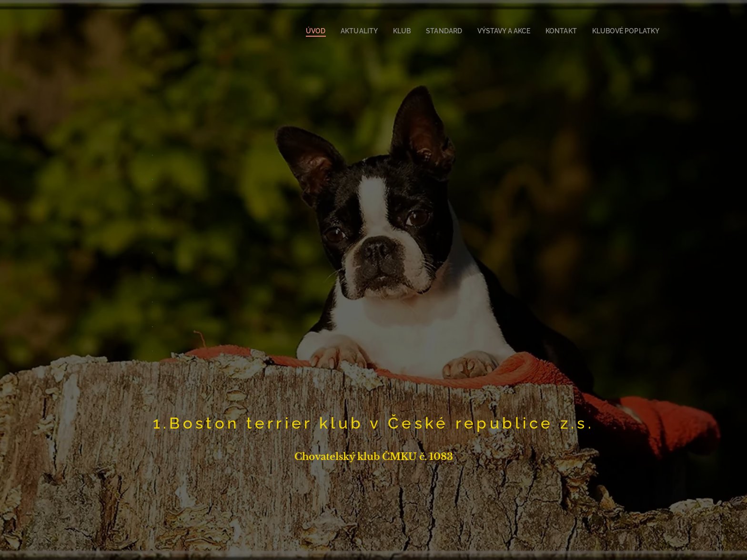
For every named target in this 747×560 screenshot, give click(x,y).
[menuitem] (336, 31)
